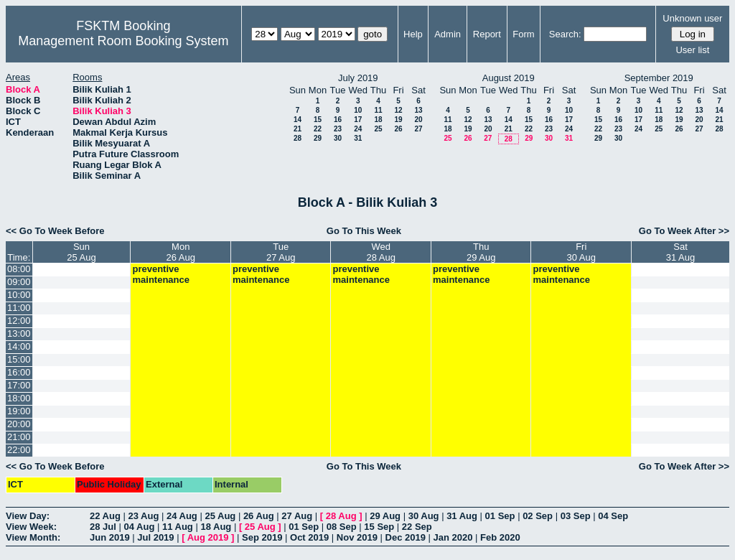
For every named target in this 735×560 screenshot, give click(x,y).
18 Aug (216, 527)
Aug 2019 (208, 537)
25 (378, 129)
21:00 (19, 437)
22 (318, 129)
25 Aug (220, 516)
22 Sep (417, 527)
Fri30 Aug (581, 252)
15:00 (19, 359)
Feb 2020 (500, 537)
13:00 (19, 333)
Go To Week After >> (684, 231)
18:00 (19, 398)
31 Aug (462, 516)
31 (358, 138)
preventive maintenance (160, 274)
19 (398, 120)
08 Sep (342, 527)
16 (338, 120)
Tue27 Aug (281, 252)
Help (413, 34)
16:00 (19, 372)
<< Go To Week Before (55, 231)
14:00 (19, 346)
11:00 (19, 308)
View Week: (31, 527)
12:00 (19, 321)
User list (692, 50)
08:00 (19, 269)
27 (418, 129)
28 (298, 138)
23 (338, 129)
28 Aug (341, 516)
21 (298, 129)
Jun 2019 (110, 537)
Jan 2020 (453, 537)
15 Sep (379, 527)
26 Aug (259, 516)
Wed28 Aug (381, 252)
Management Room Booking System (123, 41)
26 (398, 129)
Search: (565, 34)
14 (298, 120)
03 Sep (576, 516)
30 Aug (424, 516)
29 (318, 138)
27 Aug (297, 516)
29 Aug (385, 516)
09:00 (19, 282)
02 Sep (538, 516)
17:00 (19, 385)
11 (378, 110)
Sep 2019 (262, 537)
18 (378, 120)
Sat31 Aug (681, 252)
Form (523, 34)
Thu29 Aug (481, 252)
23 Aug (143, 516)
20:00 (19, 424)
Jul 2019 (155, 537)
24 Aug (182, 516)
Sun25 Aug (81, 252)
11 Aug (178, 527)
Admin (448, 34)
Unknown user (692, 18)
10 (358, 110)
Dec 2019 (406, 537)
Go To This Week (364, 231)
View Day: (28, 516)
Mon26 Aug (181, 252)
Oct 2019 (309, 537)
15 (318, 120)
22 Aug (105, 516)
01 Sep (500, 516)
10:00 (19, 295)
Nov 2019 (357, 537)
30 (338, 138)
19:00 (19, 411)
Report (487, 34)
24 (358, 129)
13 (418, 110)
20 (418, 120)
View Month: (33, 537)
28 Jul (103, 527)
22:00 (19, 450)
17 (358, 120)
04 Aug (139, 527)
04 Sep (613, 516)
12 (398, 110)
